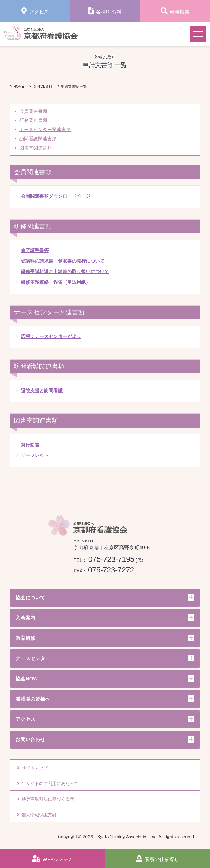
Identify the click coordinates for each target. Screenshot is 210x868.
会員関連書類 (33, 111)
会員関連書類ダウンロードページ (56, 196)
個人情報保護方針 (37, 815)
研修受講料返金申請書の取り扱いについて (65, 272)
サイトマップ (33, 768)
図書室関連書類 (36, 148)
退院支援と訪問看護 (42, 391)
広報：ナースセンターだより (51, 336)
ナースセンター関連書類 (45, 130)
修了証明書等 (35, 250)
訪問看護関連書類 (38, 139)
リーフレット (35, 455)
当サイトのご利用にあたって (48, 784)
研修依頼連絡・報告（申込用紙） (56, 282)
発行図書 (30, 445)
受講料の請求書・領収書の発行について (63, 261)
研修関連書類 (33, 120)
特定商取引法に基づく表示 (46, 799)
